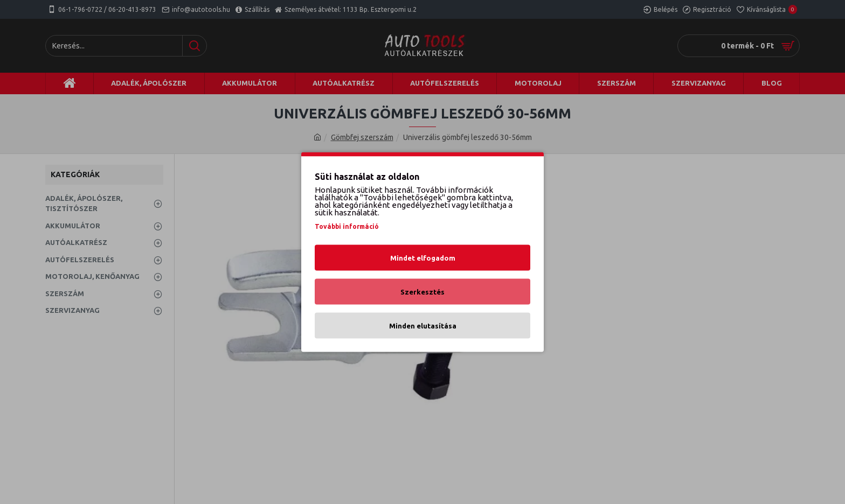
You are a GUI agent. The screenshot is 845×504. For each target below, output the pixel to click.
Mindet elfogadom (423, 258)
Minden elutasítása (423, 326)
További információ (347, 226)
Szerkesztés (422, 292)
